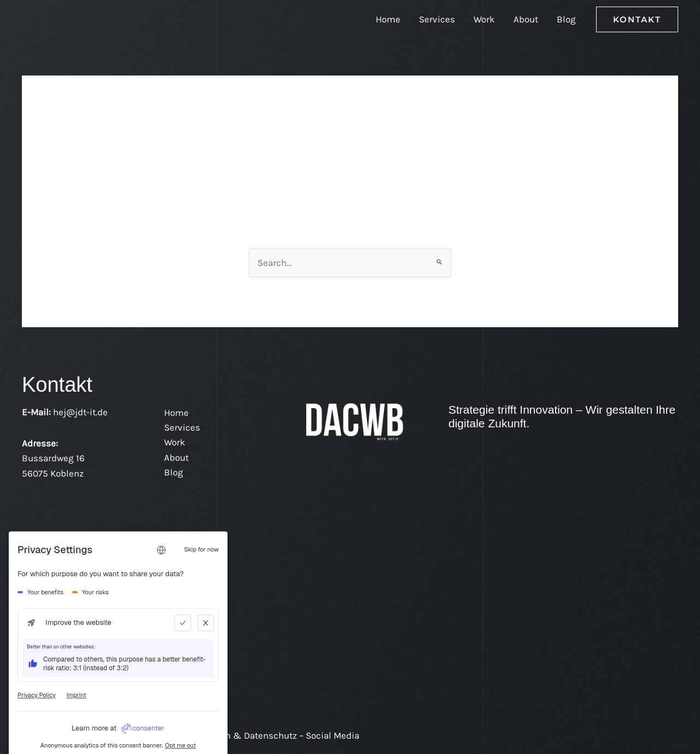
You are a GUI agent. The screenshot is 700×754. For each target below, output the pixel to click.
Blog (566, 19)
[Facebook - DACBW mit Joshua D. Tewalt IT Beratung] (60, 560)
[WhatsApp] (115, 560)
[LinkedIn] (33, 560)
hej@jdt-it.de (80, 412)
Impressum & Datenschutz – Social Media (270, 735)
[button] (637, 19)
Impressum (149, 735)
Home (388, 19)
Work (484, 19)
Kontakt (38, 735)
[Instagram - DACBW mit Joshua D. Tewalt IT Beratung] (87, 560)
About (526, 19)
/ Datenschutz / (88, 735)
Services (437, 19)
